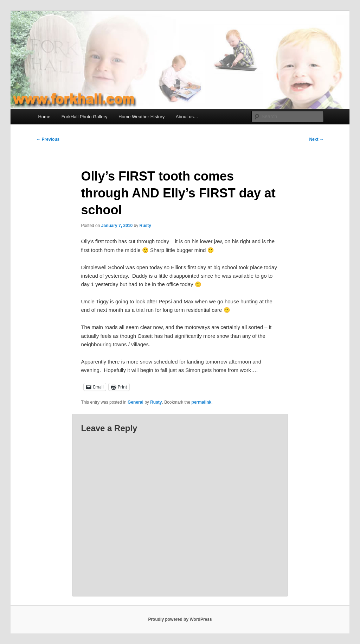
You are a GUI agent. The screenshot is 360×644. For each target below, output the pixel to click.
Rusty (145, 226)
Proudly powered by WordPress (180, 619)
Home (44, 117)
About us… (187, 117)
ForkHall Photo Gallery (85, 117)
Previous (48, 139)
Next (316, 139)
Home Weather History (142, 117)
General (136, 402)
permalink (202, 402)
